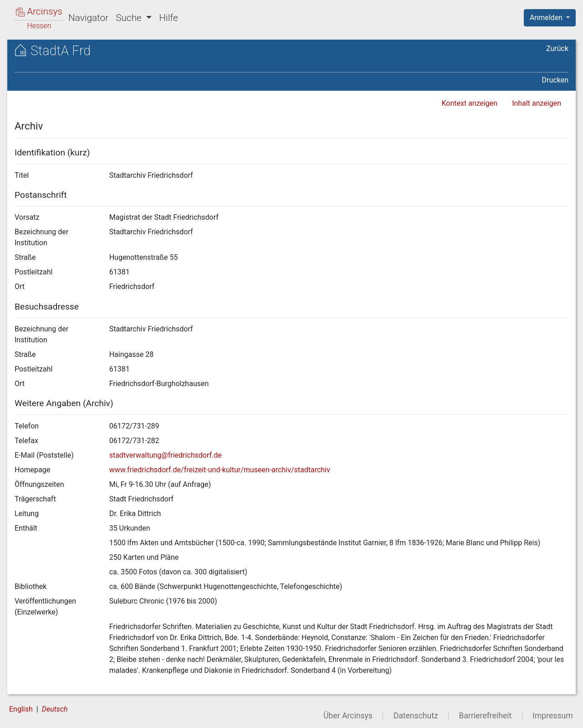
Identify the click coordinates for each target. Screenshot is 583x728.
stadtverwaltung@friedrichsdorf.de (166, 455)
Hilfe (168, 18)
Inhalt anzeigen (537, 103)
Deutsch (55, 709)
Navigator (88, 18)
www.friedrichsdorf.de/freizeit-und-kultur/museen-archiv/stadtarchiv (220, 470)
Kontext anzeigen (469, 103)
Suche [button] (130, 18)
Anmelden (547, 18)
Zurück (557, 49)
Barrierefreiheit (486, 716)
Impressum (553, 716)
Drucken (555, 80)
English (21, 709)
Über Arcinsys (348, 716)
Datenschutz (416, 716)
